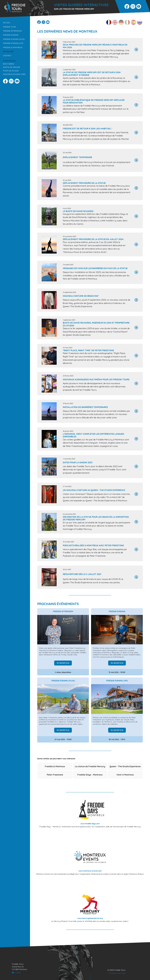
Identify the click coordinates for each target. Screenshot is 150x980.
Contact (7, 56)
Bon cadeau (9, 64)
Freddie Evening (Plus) (14, 39)
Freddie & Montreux (13, 47)
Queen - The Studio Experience (125, 769)
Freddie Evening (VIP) (13, 43)
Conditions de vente (117, 973)
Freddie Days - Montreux (90, 777)
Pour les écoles (11, 71)
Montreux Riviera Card (14, 74)
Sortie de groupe (11, 67)
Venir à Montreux (125, 777)
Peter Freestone (55, 777)
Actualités (8, 51)
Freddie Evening (11, 35)
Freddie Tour (9, 27)
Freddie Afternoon (12, 31)
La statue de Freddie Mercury (90, 769)
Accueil (7, 23)
